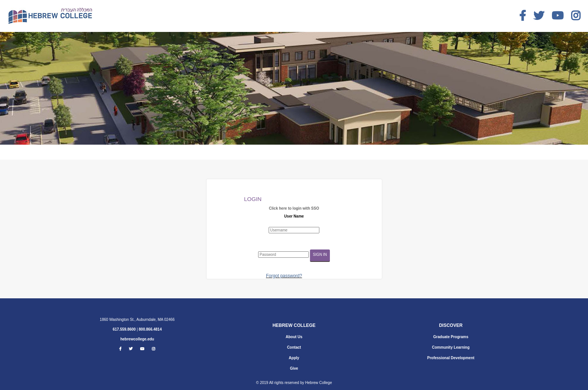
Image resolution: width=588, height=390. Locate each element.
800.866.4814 (150, 329)
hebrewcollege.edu (137, 339)
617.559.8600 (124, 329)
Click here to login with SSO (294, 208)
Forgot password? (284, 276)
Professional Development (451, 358)
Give (294, 368)
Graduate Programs (451, 337)
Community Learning (451, 347)
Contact (294, 347)
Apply (294, 358)
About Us (294, 337)
